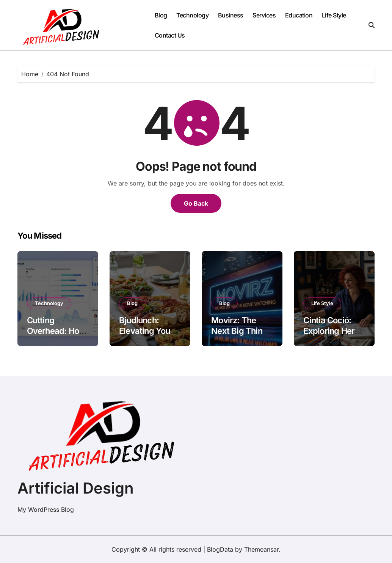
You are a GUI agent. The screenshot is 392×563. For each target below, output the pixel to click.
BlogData (220, 549)
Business (231, 15)
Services (264, 15)
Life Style (334, 15)
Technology (192, 15)
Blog (161, 15)
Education (299, 15)
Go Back (196, 203)
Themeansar (261, 549)
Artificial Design (75, 488)
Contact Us (170, 35)
